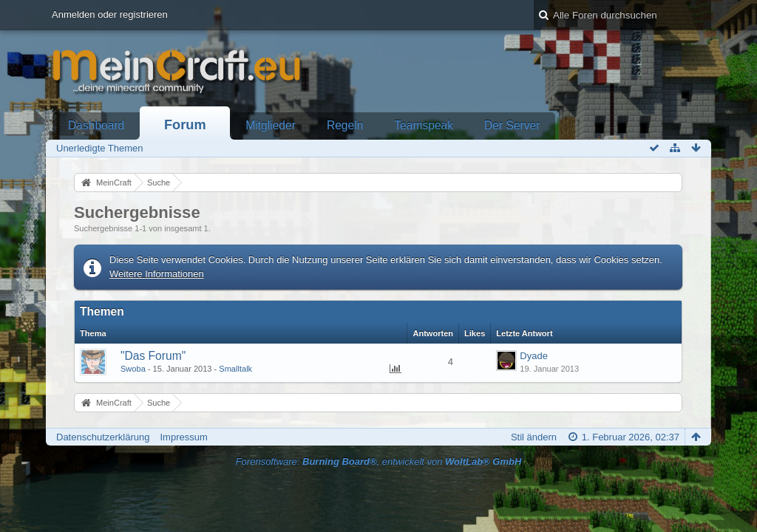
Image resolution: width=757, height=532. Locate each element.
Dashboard (96, 125)
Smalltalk (235, 369)
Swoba (133, 369)
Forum (185, 125)
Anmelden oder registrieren (110, 14)
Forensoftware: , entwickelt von (379, 461)
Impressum (183, 437)
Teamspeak (424, 125)
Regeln (345, 125)
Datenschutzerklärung (103, 437)
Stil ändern (534, 437)
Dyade (534, 356)
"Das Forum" (153, 356)
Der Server (512, 125)
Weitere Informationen (157, 274)
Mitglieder (271, 125)
